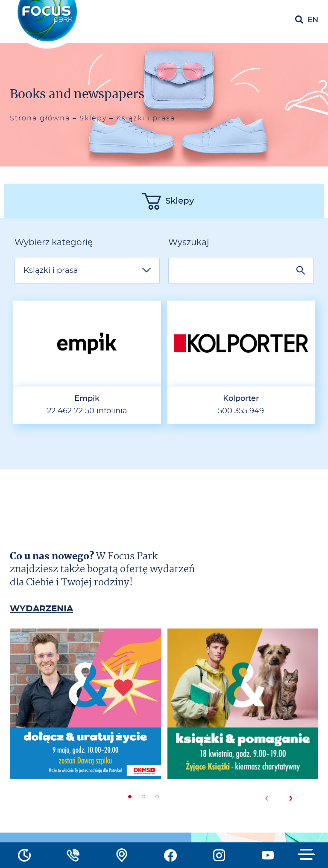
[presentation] (266, 798)
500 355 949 (241, 411)
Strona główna (40, 118)
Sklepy (93, 118)
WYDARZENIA (41, 609)
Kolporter (241, 399)
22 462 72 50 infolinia (87, 411)
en (313, 20)
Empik (87, 399)
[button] (130, 797)
